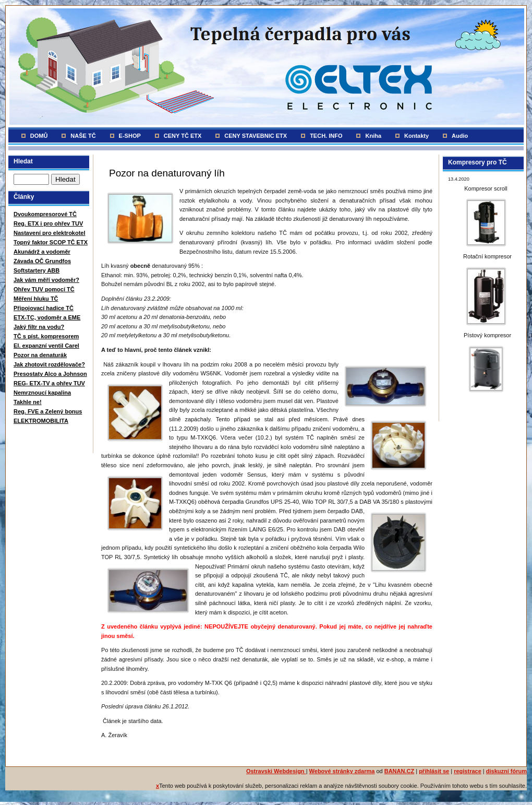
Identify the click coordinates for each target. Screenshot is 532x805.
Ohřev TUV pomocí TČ (44, 289)
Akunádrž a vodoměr (42, 252)
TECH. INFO (326, 136)
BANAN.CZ (399, 771)
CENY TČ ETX (183, 136)
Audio (460, 136)
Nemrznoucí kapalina (42, 393)
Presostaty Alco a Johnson (50, 374)
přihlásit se (434, 771)
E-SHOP (130, 136)
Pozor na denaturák (40, 355)
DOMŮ (39, 136)
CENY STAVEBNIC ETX (256, 136)
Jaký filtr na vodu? (39, 327)
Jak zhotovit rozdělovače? (49, 364)
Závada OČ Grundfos (42, 261)
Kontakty (416, 136)
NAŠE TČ (83, 136)
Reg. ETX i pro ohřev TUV (48, 223)
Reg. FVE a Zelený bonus (48, 411)
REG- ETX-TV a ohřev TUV (49, 383)
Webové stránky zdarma (342, 771)
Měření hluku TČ (36, 299)
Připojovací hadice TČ (44, 308)
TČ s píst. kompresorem (46, 336)
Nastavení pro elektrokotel (50, 233)
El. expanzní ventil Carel (46, 346)
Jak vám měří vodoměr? (46, 280)
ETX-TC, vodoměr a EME (47, 317)
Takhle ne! (28, 402)
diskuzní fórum (506, 771)
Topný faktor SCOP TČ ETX (51, 242)
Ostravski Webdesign (276, 771)
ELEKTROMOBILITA (41, 421)
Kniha (373, 136)
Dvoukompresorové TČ (45, 214)
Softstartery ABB (37, 270)
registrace (468, 771)
